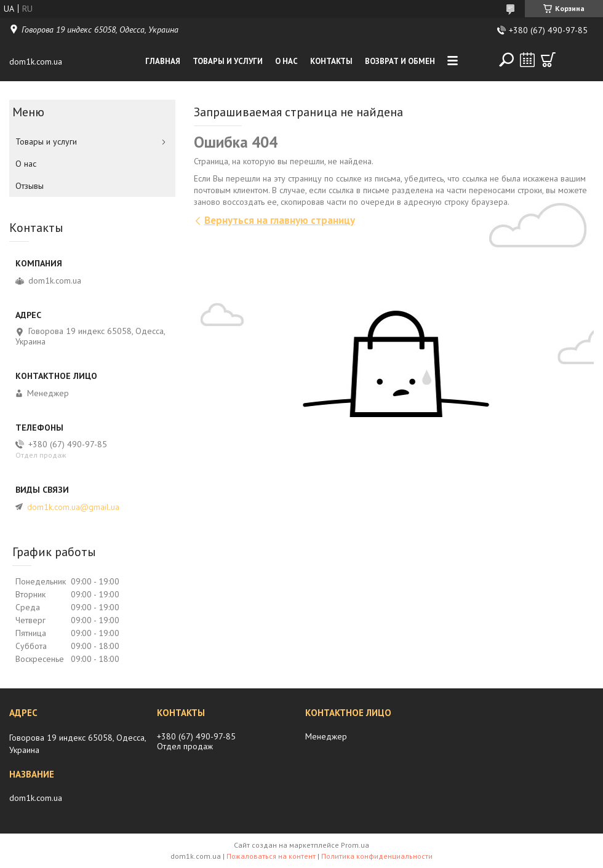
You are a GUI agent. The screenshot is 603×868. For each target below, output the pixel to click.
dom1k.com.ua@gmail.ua (73, 507)
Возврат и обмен (400, 61)
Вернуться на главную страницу (280, 220)
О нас (286, 61)
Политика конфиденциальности (377, 856)
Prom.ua (355, 845)
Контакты (331, 61)
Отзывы (30, 186)
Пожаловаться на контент (271, 856)
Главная (163, 61)
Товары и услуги (228, 61)
